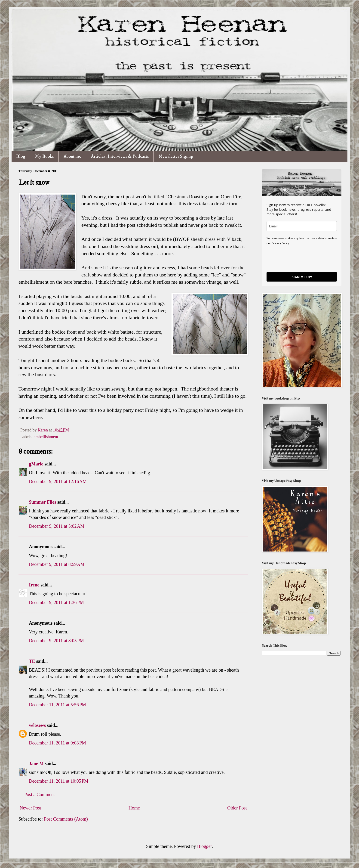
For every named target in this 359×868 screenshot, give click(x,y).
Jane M (36, 763)
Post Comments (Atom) (66, 819)
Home (134, 808)
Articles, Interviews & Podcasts (120, 157)
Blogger (204, 846)
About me (72, 157)
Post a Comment (40, 794)
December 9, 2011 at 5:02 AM (57, 526)
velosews (37, 725)
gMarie (36, 464)
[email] (302, 226)
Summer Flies (43, 502)
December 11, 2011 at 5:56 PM (57, 705)
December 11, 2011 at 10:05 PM (59, 781)
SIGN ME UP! (302, 277)
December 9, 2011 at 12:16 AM (58, 481)
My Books (44, 157)
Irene (34, 585)
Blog (21, 157)
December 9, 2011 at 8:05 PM (56, 641)
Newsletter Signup (176, 157)
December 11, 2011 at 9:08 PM (57, 743)
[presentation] (302, 258)
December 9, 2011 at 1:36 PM (56, 602)
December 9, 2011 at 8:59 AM (57, 564)
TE (32, 661)
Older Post (237, 808)
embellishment (46, 437)
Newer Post (30, 808)
